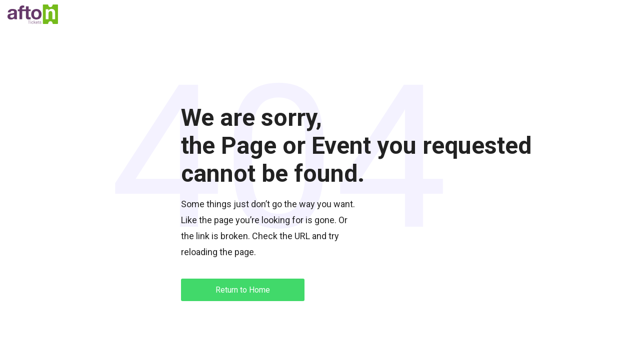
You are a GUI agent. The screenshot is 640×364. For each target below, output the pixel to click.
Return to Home (243, 290)
